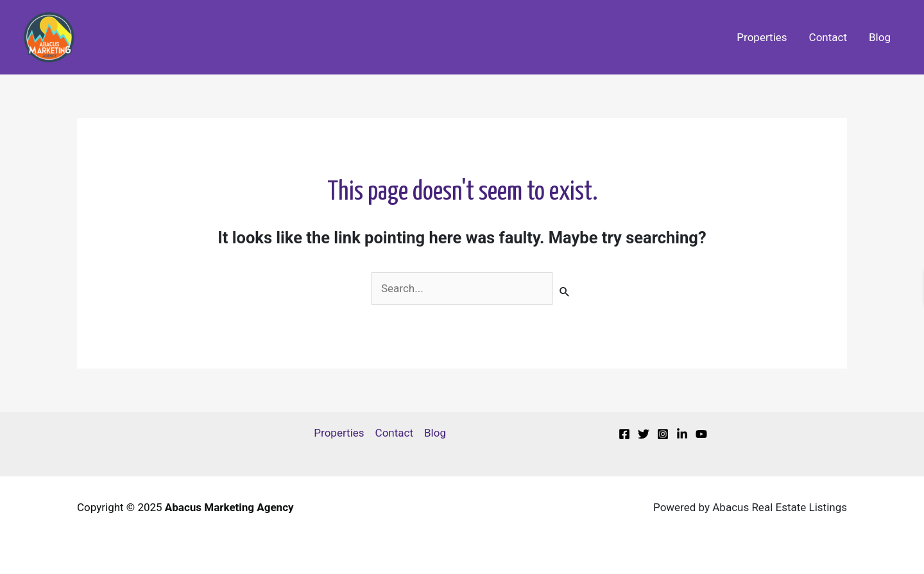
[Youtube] (701, 434)
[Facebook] (624, 434)
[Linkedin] (682, 434)
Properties (762, 37)
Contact (828, 37)
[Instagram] (663, 434)
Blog (880, 37)
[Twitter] (644, 434)
